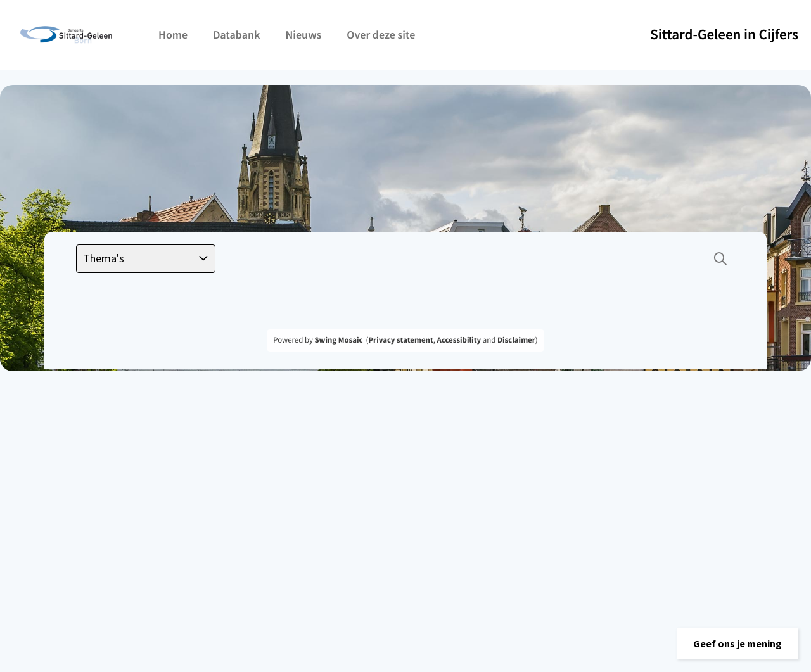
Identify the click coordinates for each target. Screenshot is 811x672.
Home (173, 35)
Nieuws (303, 35)
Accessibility (459, 340)
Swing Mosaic (338, 340)
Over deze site (381, 35)
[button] (738, 643)
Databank (236, 35)
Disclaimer (516, 340)
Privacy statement (400, 340)
